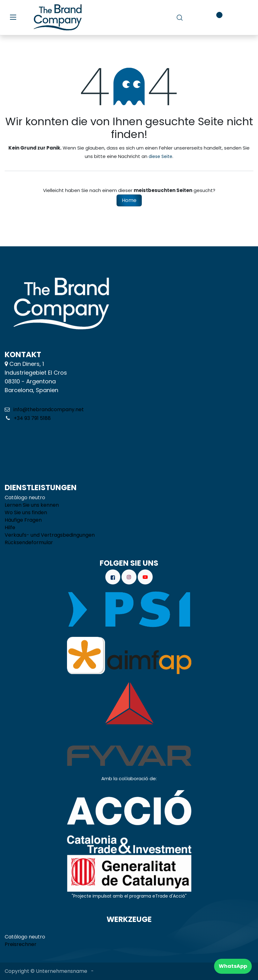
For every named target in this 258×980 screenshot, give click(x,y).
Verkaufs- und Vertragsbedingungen (50, 535)
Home (129, 200)
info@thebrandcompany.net (49, 409)
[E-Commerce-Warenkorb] (197, 17)
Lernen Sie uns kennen (32, 505)
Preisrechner (21, 944)
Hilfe (10, 527)
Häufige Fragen (23, 520)
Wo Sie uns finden (26, 512)
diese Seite (160, 156)
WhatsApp (233, 966)
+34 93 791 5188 (32, 418)
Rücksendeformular (29, 542)
